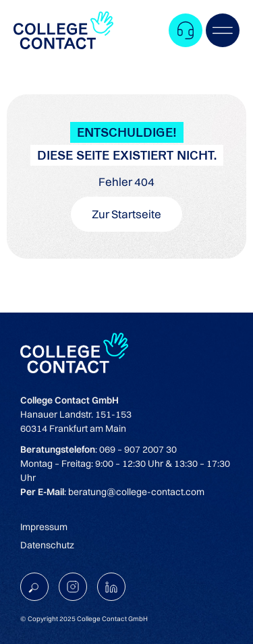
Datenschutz (47, 545)
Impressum (44, 527)
